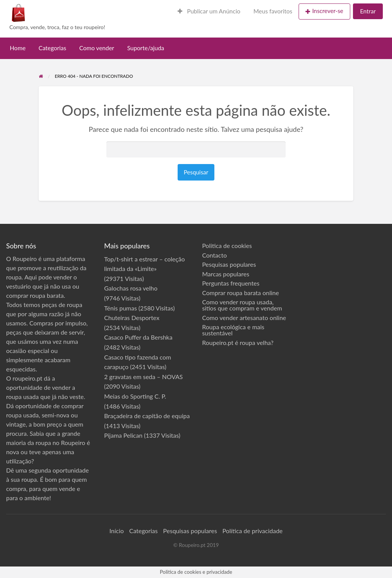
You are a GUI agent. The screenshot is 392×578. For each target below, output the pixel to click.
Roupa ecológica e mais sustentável (233, 330)
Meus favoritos (273, 11)
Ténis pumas (121, 308)
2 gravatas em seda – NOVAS (143, 377)
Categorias (52, 48)
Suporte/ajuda (146, 48)
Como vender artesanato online (244, 318)
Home (18, 48)
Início (117, 531)
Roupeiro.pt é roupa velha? (238, 343)
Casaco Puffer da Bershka (138, 337)
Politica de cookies (227, 246)
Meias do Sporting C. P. (135, 396)
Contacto (215, 255)
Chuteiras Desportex (132, 318)
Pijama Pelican (123, 435)
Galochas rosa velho (131, 288)
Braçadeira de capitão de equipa (147, 416)
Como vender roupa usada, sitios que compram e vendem (242, 305)
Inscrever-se (327, 11)
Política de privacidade (252, 531)
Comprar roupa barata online (241, 293)
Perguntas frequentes (231, 283)
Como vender (97, 48)
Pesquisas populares (229, 264)
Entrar (368, 11)
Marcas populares (226, 274)
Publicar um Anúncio (209, 11)
